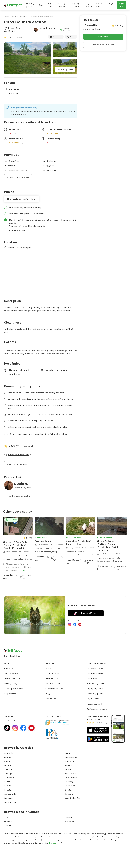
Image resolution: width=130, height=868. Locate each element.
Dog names (50, 5)
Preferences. (55, 843)
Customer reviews (54, 689)
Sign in (111, 5)
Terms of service (12, 678)
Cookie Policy (110, 840)
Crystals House (43, 541)
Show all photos (65, 70)
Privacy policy (11, 684)
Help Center (10, 694)
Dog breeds (89, 5)
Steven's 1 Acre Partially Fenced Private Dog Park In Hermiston (108, 546)
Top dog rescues (62, 5)
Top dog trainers (76, 5)
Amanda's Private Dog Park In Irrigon (78, 543)
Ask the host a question (19, 496)
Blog (41, 5)
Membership (52, 678)
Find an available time (103, 45)
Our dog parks (30, 5)
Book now (103, 37)
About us (9, 668)
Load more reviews (17, 464)
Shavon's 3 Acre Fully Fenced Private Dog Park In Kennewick (15, 545)
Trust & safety (11, 673)
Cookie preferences (14, 689)
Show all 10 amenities (18, 177)
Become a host (100, 5)
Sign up (122, 5)
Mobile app (51, 699)
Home (48, 668)
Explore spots (52, 673)
